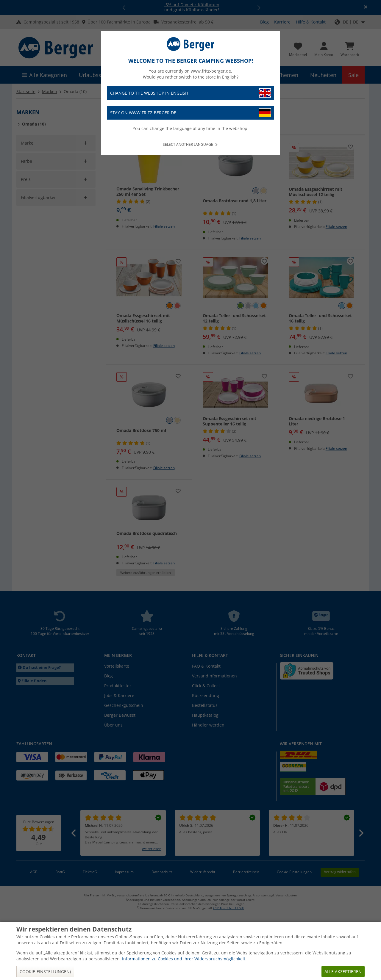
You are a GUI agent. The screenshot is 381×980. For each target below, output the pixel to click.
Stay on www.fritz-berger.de (190, 113)
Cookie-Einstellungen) (45, 972)
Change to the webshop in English (190, 93)
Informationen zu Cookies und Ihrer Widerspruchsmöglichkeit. (184, 959)
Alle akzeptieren (343, 972)
